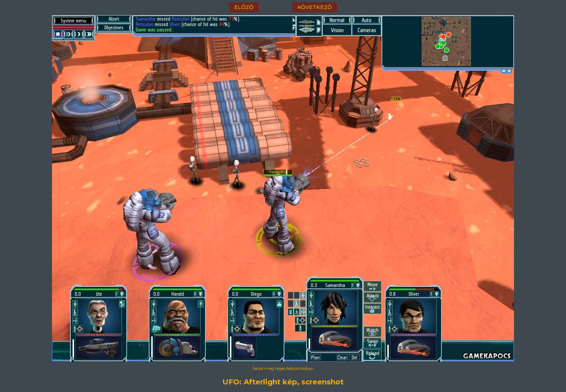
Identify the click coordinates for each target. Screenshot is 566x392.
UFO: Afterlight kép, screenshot (283, 382)
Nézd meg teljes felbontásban (283, 368)
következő (315, 7)
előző (244, 7)
